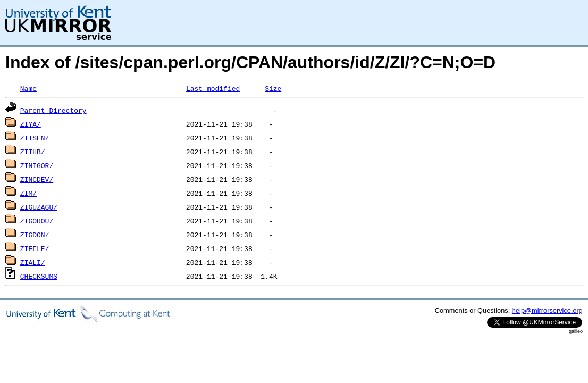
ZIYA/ (31, 124)
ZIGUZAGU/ (39, 207)
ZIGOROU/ (37, 221)
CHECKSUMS (39, 276)
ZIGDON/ (35, 235)
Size (273, 88)
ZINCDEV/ (37, 179)
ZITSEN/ (35, 138)
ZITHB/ (33, 152)
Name (28, 88)
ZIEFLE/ (35, 248)
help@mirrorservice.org (547, 310)
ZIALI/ (33, 262)
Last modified (213, 88)
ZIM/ (28, 193)
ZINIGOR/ (37, 165)
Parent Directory (53, 110)
